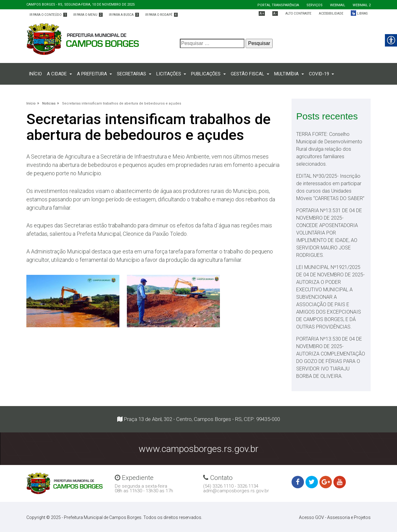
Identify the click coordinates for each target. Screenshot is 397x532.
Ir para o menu (88, 15)
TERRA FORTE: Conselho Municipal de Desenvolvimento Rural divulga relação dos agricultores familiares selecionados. (329, 149)
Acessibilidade (331, 13)
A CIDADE (57, 74)
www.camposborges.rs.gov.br (198, 449)
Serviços (314, 5)
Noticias (49, 103)
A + (262, 13)
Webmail (338, 5)
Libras (362, 13)
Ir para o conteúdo (48, 15)
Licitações (169, 74)
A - (275, 13)
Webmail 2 (362, 5)
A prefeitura (93, 74)
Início (37, 73)
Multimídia (287, 74)
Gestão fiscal (248, 74)
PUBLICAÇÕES (206, 74)
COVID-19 (320, 74)
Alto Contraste (298, 13)
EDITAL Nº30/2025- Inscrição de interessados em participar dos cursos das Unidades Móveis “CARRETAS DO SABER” (330, 187)
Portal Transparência (278, 5)
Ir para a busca (124, 15)
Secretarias (132, 74)
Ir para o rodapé (161, 15)
